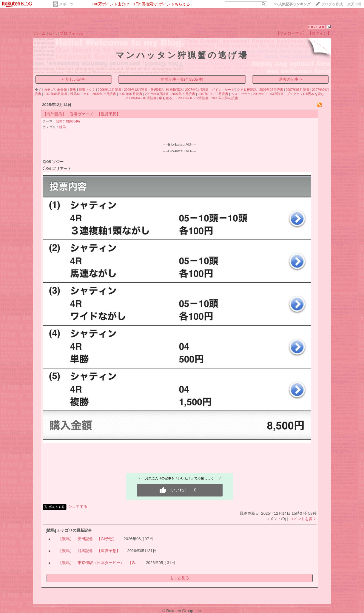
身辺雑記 (157, 90)
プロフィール (71, 33)
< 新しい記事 (74, 79)
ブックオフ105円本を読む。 (307, 94)
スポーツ (66, 4)
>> (292, 4)
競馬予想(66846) (68, 121)
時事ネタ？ (87, 90)
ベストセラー (241, 94)
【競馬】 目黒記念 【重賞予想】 (89, 551)
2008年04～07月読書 (141, 98)
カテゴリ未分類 (55, 90)
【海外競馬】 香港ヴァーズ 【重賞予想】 (81, 114)
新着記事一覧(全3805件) (182, 79)
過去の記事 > (290, 79)
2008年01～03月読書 (268, 94)
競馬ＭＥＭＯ (80, 94)
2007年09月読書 (183, 94)
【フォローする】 (291, 33)
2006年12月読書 (136, 90)
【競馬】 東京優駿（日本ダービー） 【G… (99, 563)
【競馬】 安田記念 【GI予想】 (87, 539)
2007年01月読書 (197, 90)
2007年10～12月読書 (213, 94)
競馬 (73, 90)
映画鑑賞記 (174, 90)
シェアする (78, 507)
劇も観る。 (167, 98)
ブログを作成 (332, 4)
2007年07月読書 (131, 94)
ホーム (40, 33)
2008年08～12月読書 (193, 98)
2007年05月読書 (56, 94)
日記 (53, 33)
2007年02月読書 (271, 90)
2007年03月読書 (297, 90)
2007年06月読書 (104, 94)
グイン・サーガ (223, 90)
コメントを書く (303, 519)
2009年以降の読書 (225, 98)
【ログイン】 (320, 33)
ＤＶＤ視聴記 (247, 90)
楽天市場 (354, 4)
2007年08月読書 (157, 94)
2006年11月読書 (110, 90)
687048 (316, 27)
